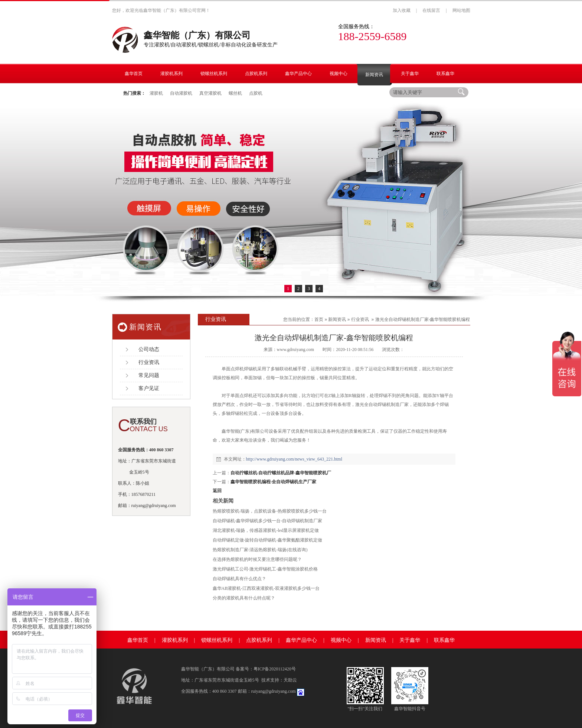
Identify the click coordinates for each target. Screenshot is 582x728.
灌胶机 (156, 93)
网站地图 (461, 10)
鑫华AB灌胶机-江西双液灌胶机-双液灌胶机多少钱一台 (266, 588)
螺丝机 (235, 93)
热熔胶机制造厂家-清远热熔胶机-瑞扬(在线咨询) (260, 550)
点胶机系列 (259, 640)
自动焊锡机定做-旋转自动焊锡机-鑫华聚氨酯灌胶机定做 (268, 540)
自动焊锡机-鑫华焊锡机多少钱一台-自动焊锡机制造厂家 (268, 521)
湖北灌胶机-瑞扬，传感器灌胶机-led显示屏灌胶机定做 (266, 530)
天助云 (290, 680)
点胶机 (256, 93)
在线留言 (431, 10)
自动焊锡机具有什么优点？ (239, 579)
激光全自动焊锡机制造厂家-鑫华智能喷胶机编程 (423, 319)
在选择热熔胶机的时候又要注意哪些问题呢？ (257, 559)
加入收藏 (402, 10)
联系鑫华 (444, 640)
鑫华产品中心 (301, 640)
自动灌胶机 (181, 93)
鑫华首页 (138, 640)
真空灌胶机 (210, 93)
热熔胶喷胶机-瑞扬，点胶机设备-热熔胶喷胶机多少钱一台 (270, 511)
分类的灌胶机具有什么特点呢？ (244, 598)
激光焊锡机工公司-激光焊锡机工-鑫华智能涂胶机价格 (265, 569)
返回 (217, 491)
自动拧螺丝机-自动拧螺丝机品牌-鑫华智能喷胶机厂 (281, 473)
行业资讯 (360, 319)
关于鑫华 (410, 640)
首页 (319, 319)
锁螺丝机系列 (217, 640)
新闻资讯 (337, 319)
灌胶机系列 (175, 640)
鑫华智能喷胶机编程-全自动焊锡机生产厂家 (274, 482)
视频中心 (341, 640)
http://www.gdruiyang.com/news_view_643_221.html (294, 459)
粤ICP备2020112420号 (275, 669)
